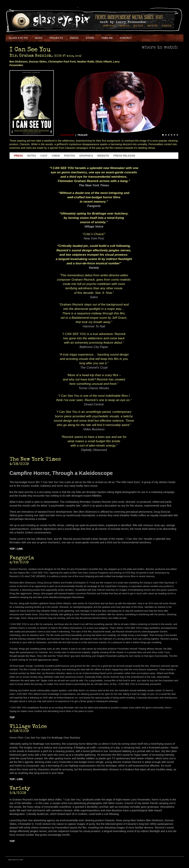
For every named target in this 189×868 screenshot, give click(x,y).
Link (20, 549)
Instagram (167, 38)
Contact (126, 38)
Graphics (86, 156)
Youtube (159, 38)
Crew (56, 156)
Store (90, 38)
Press (74, 38)
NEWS (39, 38)
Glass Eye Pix (18, 38)
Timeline (107, 38)
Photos (70, 156)
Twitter (151, 38)
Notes (32, 156)
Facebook (142, 38)
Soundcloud (175, 38)
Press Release (124, 156)
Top (12, 549)
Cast (44, 156)
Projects (56, 38)
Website (103, 156)
